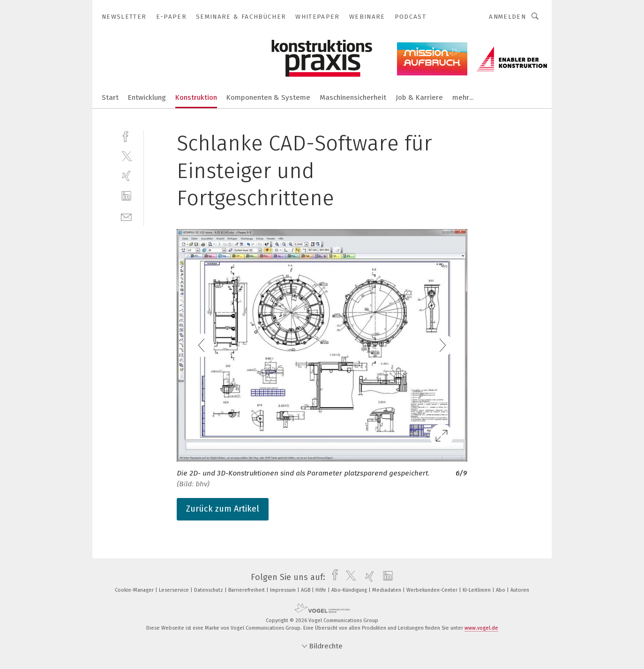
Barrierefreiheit (247, 590)
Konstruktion (196, 97)
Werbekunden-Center (433, 590)
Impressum (284, 590)
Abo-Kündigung (350, 590)
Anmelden (507, 17)
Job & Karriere (419, 97)
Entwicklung (147, 97)
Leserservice (175, 590)
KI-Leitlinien (477, 590)
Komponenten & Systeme (268, 97)
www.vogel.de (481, 628)
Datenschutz (209, 590)
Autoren (520, 590)
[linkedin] (126, 196)
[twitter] (126, 156)
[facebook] (126, 136)
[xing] (126, 176)
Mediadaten (387, 590)
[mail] (126, 216)
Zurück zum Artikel (223, 509)
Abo (501, 590)
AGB (306, 590)
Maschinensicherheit (353, 97)
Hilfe (322, 590)
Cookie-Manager (135, 590)
